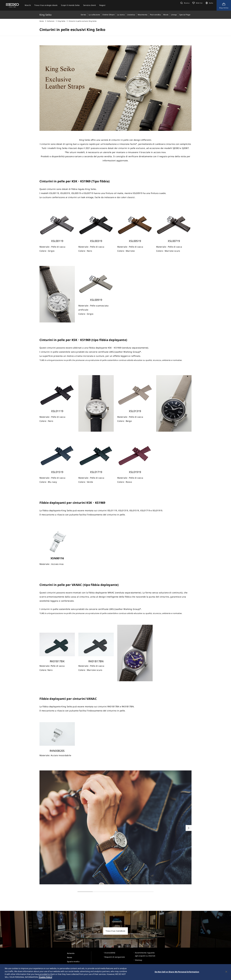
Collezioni (51, 21)
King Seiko (62, 21)
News (70, 957)
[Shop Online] (224, 5)
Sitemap (138, 960)
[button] (185, 3)
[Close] (226, 972)
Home (42, 21)
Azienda (71, 953)
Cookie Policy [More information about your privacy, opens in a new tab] (45, 978)
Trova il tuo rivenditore (115, 931)
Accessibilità (110, 953)
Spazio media (73, 962)
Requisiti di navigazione (115, 957)
